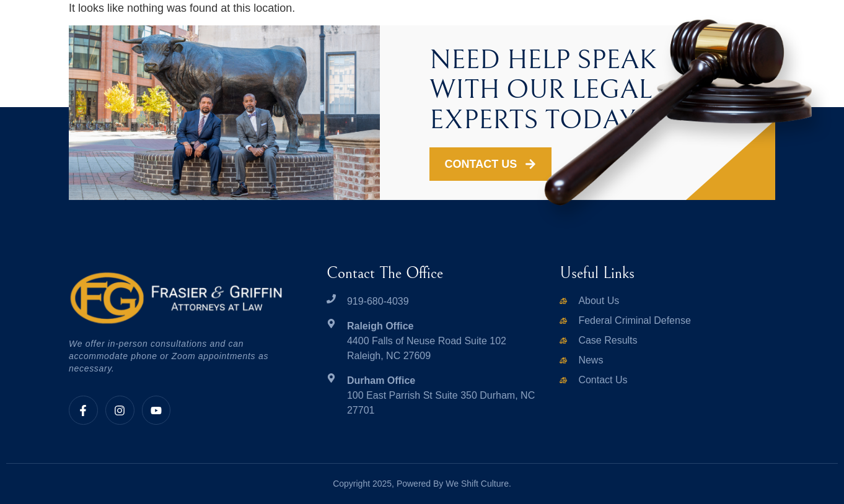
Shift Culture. (486, 484)
